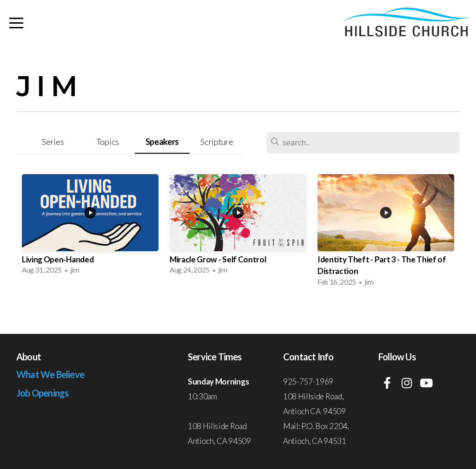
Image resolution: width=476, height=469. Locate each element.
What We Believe (50, 374)
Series (53, 142)
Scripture (217, 142)
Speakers (162, 142)
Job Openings (42, 393)
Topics (108, 142)
